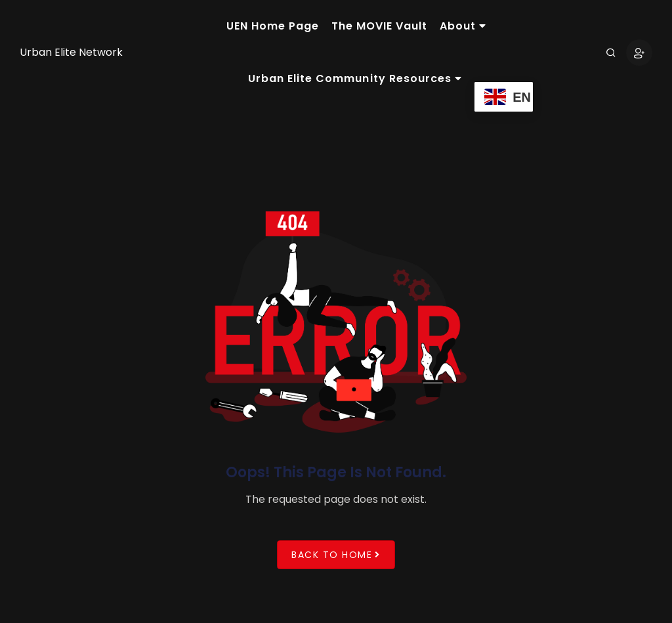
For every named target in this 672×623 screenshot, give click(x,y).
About (463, 26)
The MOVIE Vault (379, 26)
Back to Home (336, 554)
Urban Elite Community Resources (355, 78)
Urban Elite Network (71, 52)
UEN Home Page (273, 26)
